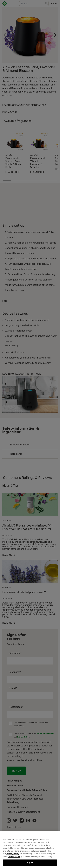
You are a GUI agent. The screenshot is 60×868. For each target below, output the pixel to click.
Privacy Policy (13, 854)
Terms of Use (14, 857)
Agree (30, 863)
